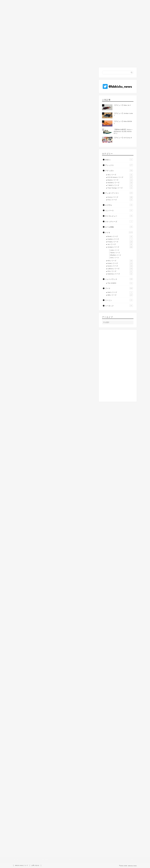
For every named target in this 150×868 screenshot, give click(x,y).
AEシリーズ (120, 175)
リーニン (119, 300)
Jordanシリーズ (120, 247)
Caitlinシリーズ (120, 239)
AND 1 (119, 160)
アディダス (119, 170)
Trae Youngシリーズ (120, 188)
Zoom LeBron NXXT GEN (25, 708)
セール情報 (119, 227)
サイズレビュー (119, 216)
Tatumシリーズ (115, 253)
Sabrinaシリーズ (120, 274)
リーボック (119, 306)
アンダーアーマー (119, 193)
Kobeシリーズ (120, 263)
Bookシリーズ (120, 236)
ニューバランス (119, 279)
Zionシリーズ (115, 258)
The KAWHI (120, 283)
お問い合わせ (35, 865)
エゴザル (119, 205)
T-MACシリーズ (120, 185)
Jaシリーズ (120, 244)
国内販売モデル (54, 708)
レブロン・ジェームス (41, 708)
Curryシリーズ (120, 197)
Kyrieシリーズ (120, 266)
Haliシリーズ (120, 292)
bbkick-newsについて (22, 865)
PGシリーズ (120, 271)
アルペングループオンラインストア (43, 206)
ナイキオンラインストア (38, 203)
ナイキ (119, 232)
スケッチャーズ (119, 221)
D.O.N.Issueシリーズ (120, 177)
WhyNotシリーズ (116, 255)
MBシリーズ (120, 295)
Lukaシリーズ (115, 250)
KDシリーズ (120, 261)
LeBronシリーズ (22, 39)
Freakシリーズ (120, 242)
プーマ (119, 288)
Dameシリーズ (120, 180)
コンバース (119, 210)
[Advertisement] (54, 85)
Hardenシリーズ (120, 183)
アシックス (119, 165)
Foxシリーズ (120, 200)
